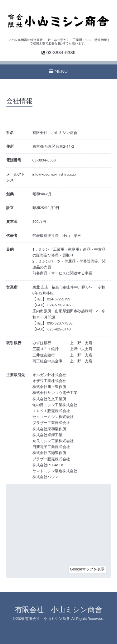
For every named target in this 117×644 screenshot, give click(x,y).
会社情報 (19, 101)
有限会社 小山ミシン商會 (58, 610)
